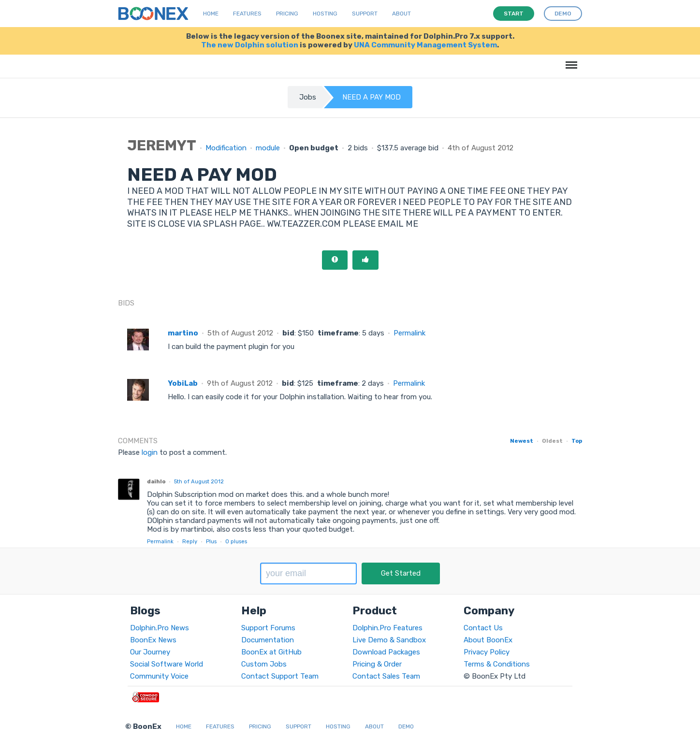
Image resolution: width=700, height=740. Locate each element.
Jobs (308, 97)
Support (365, 14)
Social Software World (167, 664)
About (401, 14)
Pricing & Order (377, 664)
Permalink (409, 333)
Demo (406, 726)
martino (183, 333)
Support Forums (268, 628)
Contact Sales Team (386, 676)
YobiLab (183, 383)
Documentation (268, 640)
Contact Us (483, 628)
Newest (522, 441)
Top (577, 441)
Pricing (287, 14)
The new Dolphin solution (250, 45)
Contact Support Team (280, 676)
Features (247, 14)
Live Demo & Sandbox (389, 640)
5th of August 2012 (199, 481)
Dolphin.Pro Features (387, 628)
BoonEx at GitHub (271, 652)
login (150, 452)
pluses (236, 541)
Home (211, 14)
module (268, 148)
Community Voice (159, 676)
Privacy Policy (487, 652)
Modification (226, 148)
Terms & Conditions (497, 664)
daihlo (156, 481)
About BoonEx (488, 640)
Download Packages (386, 652)
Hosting (325, 14)
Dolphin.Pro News (160, 628)
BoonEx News (153, 640)
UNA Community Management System (425, 45)
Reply (190, 541)
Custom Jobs (264, 664)
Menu (570, 60)
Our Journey (150, 652)
